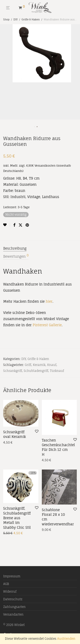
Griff (28, 365)
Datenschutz (13, 599)
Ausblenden (66, 639)
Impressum (12, 576)
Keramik (39, 365)
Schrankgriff (13, 371)
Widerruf (10, 591)
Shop (6, 19)
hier (49, 301)
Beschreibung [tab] (15, 248)
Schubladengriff (36, 371)
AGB (6, 584)
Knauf (52, 365)
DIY (16, 19)
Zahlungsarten (14, 607)
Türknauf (57, 371)
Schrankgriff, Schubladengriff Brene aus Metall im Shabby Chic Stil (17, 518)
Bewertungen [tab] (16, 256)
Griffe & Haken (31, 19)
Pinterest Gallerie (47, 325)
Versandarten (13, 614)
